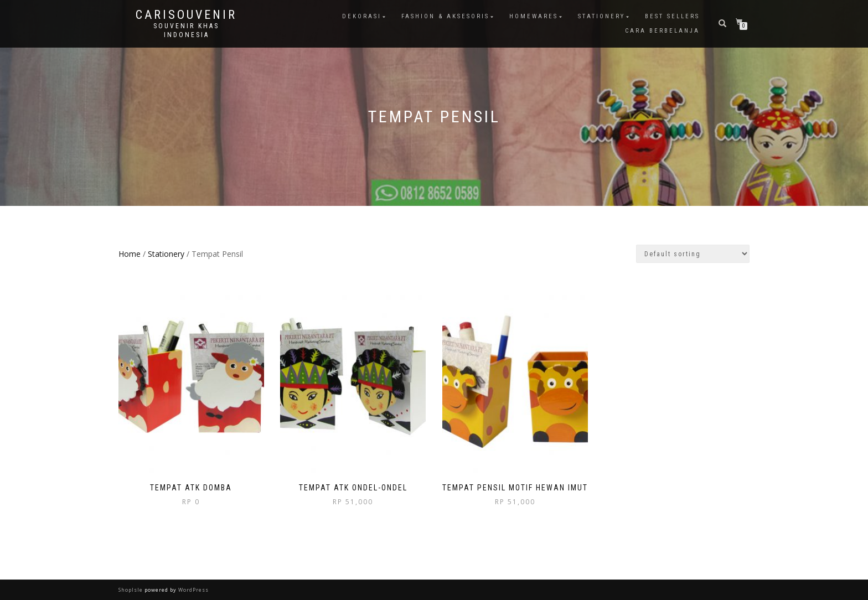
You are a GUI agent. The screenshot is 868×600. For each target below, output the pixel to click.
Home (130, 254)
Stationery (601, 16)
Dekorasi (362, 16)
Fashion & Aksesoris (445, 16)
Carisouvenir (186, 15)
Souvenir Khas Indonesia (186, 30)
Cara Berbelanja (662, 31)
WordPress (193, 590)
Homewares (534, 16)
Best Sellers (672, 16)
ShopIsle (131, 590)
